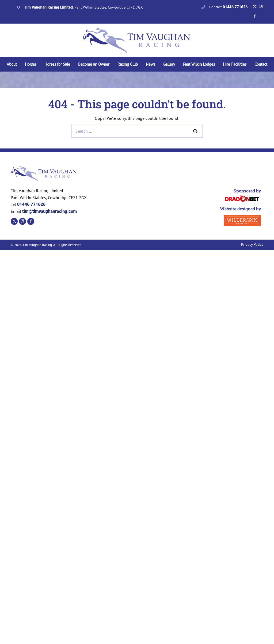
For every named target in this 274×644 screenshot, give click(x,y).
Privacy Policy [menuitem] (252, 244)
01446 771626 (31, 204)
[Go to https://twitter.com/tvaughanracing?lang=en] (255, 7)
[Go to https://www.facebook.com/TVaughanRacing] (255, 16)
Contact (229, 7)
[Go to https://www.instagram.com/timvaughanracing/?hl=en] (261, 7)
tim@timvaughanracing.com (49, 211)
